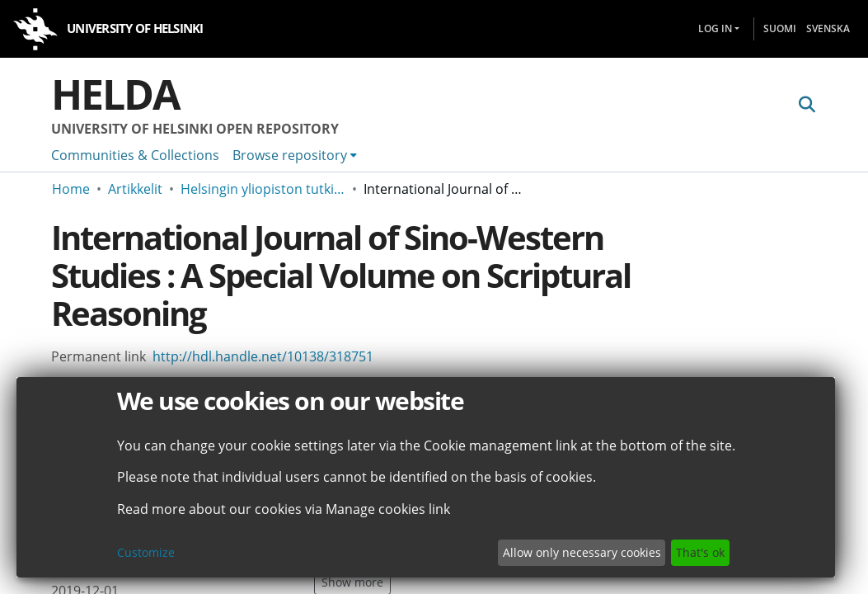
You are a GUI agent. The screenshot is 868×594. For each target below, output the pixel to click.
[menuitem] (295, 155)
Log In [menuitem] (715, 28)
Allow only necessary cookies (582, 552)
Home (71, 189)
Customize (146, 552)
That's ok (700, 552)
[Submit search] (807, 105)
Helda (115, 94)
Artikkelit (135, 189)
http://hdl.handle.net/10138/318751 (263, 356)
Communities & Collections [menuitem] (135, 155)
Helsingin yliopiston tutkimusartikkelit (263, 189)
